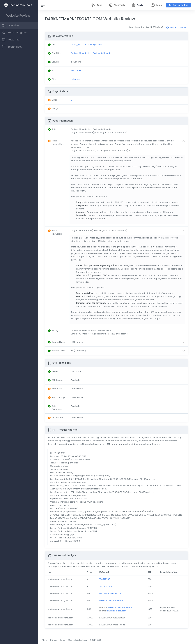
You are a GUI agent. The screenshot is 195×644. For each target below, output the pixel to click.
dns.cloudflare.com (118, 611)
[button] (129, 131)
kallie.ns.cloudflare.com (112, 600)
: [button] (54, 129)
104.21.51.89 (106, 579)
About (46, 640)
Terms (64, 640)
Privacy (55, 640)
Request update (176, 27)
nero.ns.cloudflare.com (112, 593)
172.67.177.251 (107, 586)
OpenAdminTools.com (80, 640)
